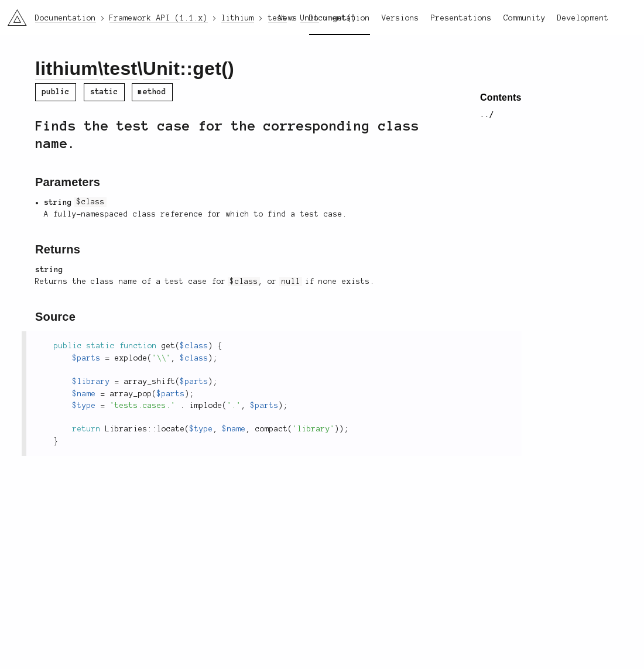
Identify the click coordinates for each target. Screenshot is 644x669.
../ (487, 115)
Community (525, 18)
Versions (400, 18)
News (288, 18)
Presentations (461, 18)
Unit (161, 68)
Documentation (340, 18)
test (120, 68)
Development (583, 18)
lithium (66, 68)
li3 (13, 14)
